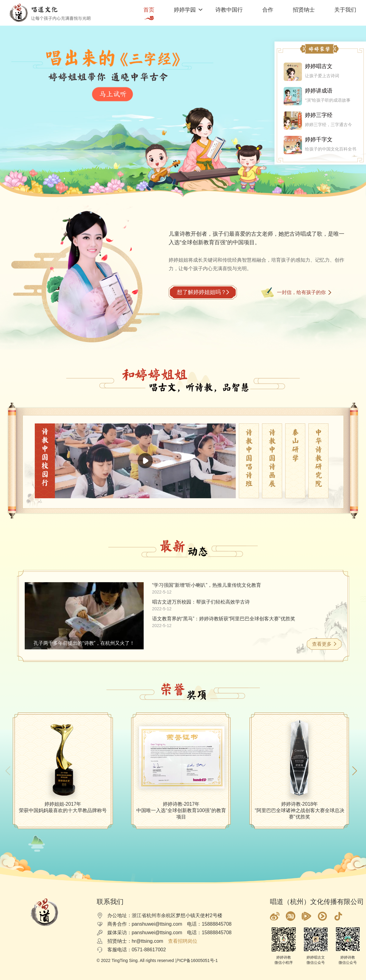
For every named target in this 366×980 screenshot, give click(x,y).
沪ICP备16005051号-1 (196, 960)
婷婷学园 (185, 10)
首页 (149, 10)
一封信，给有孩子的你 (301, 292)
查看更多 (322, 644)
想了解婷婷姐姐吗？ (202, 292)
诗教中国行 (229, 10)
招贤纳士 (304, 10)
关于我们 (345, 10)
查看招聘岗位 (183, 941)
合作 (268, 10)
